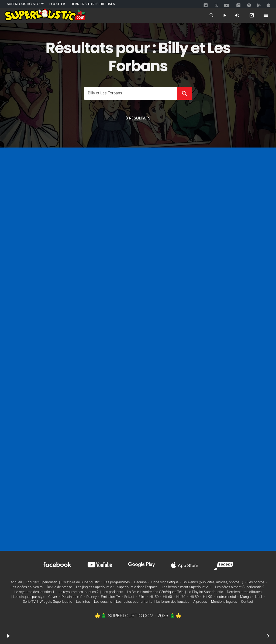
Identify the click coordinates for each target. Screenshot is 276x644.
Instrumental (226, 597)
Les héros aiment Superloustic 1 (186, 587)
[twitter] (217, 5)
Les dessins (103, 602)
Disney (92, 597)
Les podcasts (113, 592)
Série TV (29, 602)
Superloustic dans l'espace (137, 587)
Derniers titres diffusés (244, 592)
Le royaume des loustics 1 (34, 592)
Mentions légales (224, 602)
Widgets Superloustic (56, 602)
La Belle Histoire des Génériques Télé (155, 592)
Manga (246, 597)
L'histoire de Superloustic (81, 582)
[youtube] (227, 6)
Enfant (129, 597)
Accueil (16, 582)
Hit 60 (167, 597)
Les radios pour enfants (134, 602)
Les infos (83, 602)
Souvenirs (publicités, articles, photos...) (213, 582)
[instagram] (239, 6)
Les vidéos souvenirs (27, 587)
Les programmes (117, 582)
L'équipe (140, 582)
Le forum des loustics (173, 602)
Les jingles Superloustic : (95, 587)
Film (142, 597)
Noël (258, 597)
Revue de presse (59, 587)
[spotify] (249, 5)
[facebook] (206, 5)
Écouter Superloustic (42, 582)
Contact (247, 602)
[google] (260, 5)
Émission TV (110, 597)
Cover (53, 597)
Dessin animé (72, 597)
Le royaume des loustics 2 (79, 592)
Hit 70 (181, 597)
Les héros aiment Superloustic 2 (240, 587)
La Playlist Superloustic (205, 592)
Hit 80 (194, 597)
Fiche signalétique (165, 582)
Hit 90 (208, 597)
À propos (200, 602)
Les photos (256, 582)
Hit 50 (154, 597)
